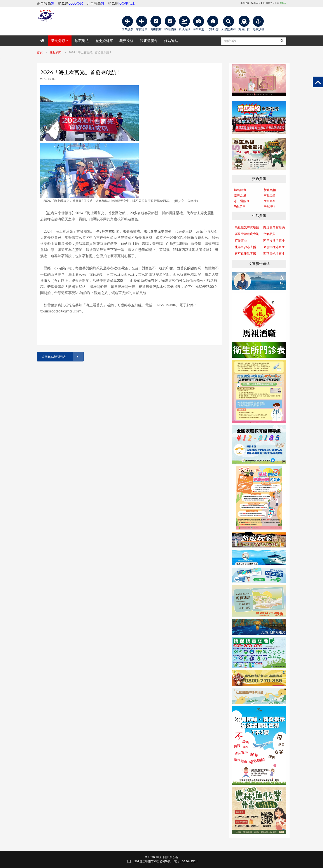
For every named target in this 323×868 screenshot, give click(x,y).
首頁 (40, 52)
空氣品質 (269, 234)
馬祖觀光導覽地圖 (247, 227)
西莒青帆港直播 (274, 254)
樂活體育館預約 (274, 227)
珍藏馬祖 (82, 41)
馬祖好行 (269, 206)
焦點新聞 (56, 52)
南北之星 (269, 195)
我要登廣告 (149, 41)
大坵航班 (269, 201)
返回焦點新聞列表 (62, 357)
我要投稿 (126, 41)
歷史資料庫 (104, 41)
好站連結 (171, 41)
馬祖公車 (240, 206)
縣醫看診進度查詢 (247, 234)
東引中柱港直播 (274, 247)
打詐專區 (241, 240)
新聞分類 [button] (60, 41)
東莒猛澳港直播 (245, 254)
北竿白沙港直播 (245, 247)
